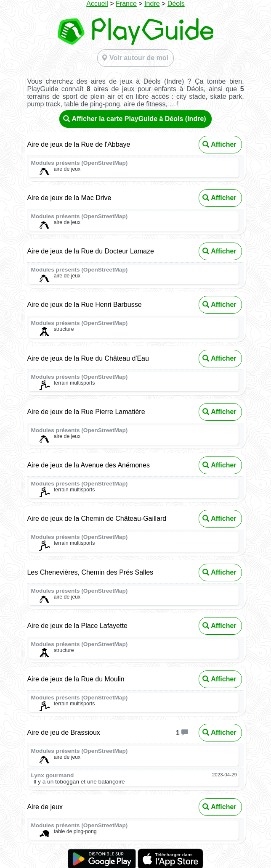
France (126, 4)
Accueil (97, 4)
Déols (176, 4)
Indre (152, 4)
